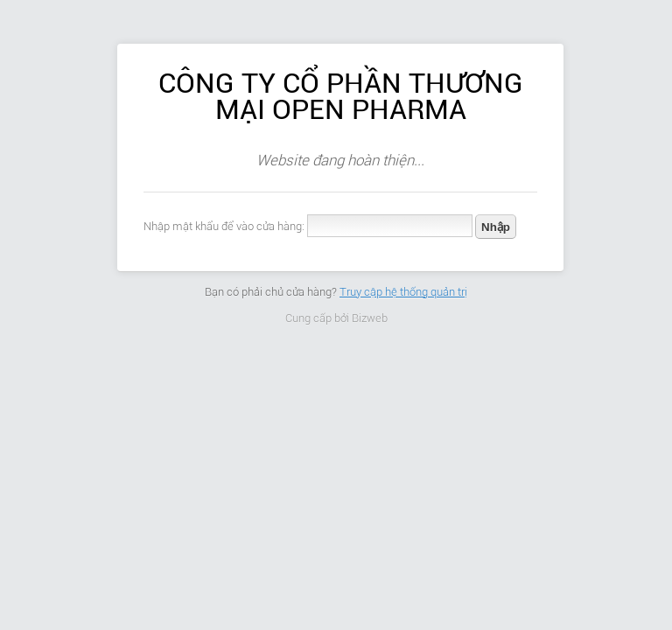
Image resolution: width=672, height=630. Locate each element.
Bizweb (370, 318)
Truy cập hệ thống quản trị (403, 292)
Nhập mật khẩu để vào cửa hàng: (224, 226)
